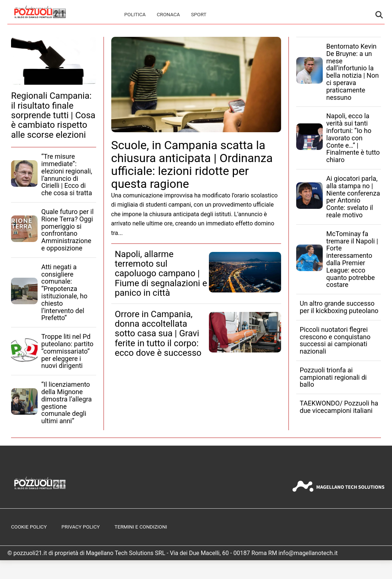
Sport (199, 14)
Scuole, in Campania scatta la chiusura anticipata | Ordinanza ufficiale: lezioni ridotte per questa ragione (192, 165)
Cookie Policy (29, 527)
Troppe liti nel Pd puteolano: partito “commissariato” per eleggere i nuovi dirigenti (67, 351)
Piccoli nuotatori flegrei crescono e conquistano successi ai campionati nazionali (335, 340)
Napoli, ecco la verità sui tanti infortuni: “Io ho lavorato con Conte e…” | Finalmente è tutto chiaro (353, 138)
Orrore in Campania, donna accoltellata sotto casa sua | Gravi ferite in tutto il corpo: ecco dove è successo (158, 334)
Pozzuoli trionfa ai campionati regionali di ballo (333, 377)
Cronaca (168, 14)
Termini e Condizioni (141, 527)
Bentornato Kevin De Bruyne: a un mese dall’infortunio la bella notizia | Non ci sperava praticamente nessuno (353, 72)
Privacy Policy (81, 527)
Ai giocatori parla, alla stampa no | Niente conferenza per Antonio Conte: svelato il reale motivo (353, 197)
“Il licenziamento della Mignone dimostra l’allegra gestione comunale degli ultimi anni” (66, 403)
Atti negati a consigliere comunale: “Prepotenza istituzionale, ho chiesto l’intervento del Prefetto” (64, 292)
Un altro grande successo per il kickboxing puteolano (339, 307)
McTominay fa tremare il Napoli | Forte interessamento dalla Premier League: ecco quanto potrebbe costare (352, 259)
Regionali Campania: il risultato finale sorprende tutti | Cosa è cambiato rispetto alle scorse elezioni (53, 115)
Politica (135, 14)
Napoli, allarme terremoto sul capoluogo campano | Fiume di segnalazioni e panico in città (161, 274)
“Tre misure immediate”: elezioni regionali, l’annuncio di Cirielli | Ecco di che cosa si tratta (67, 175)
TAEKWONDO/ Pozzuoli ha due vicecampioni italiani (339, 407)
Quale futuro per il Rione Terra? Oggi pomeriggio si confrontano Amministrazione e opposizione (67, 230)
